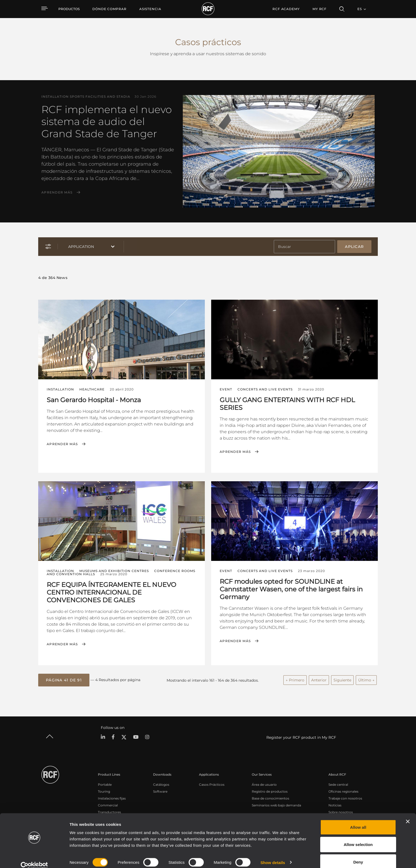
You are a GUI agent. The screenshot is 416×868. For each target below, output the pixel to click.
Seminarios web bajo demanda (276, 805)
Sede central (338, 784)
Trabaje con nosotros (345, 798)
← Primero (295, 680)
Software (160, 791)
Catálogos (161, 784)
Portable (105, 784)
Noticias (335, 805)
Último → (366, 680)
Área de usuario (264, 784)
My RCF (320, 9)
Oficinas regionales (343, 791)
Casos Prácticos (212, 784)
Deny (358, 854)
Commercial (108, 805)
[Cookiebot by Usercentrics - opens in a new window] (34, 858)
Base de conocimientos (270, 798)
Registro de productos (270, 791)
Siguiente (342, 680)
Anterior (319, 680)
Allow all (358, 819)
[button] (64, 680)
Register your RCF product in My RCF (301, 737)
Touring (104, 791)
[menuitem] (109, 9)
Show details (273, 854)
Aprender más (57, 192)
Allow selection (358, 837)
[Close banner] (408, 813)
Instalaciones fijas (112, 798)
